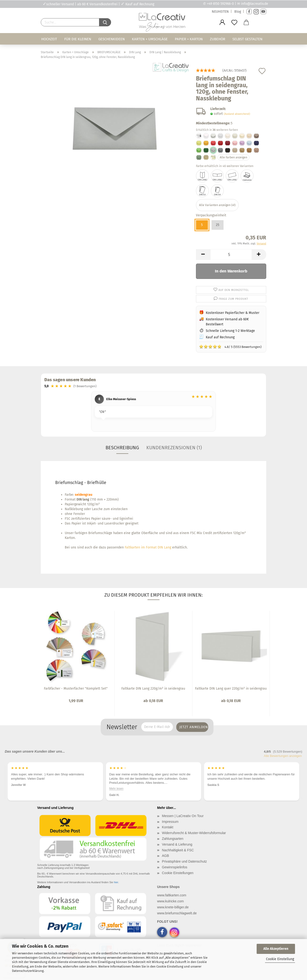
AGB (165, 856)
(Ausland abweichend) (237, 114)
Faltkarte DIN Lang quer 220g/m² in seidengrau (231, 689)
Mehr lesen (116, 789)
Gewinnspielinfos (175, 867)
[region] (153, 412)
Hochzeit (49, 39)
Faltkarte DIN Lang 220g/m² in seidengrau (153, 689)
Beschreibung (122, 448)
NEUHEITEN (220, 12)
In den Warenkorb (231, 271)
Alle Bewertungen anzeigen (283, 756)
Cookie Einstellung (280, 959)
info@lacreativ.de (255, 4)
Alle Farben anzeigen (233, 157)
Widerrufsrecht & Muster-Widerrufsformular (194, 833)
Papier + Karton (189, 39)
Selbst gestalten (247, 39)
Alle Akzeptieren (276, 949)
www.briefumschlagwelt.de (177, 913)
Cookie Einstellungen (178, 873)
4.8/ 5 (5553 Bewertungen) (230, 346)
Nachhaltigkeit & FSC (178, 850)
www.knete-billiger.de (173, 907)
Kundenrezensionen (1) (174, 448)
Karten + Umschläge (150, 39)
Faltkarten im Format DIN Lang (148, 547)
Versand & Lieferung (177, 844)
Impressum (170, 822)
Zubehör (218, 39)
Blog (238, 12)
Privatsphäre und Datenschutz (184, 861)
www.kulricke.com (170, 901)
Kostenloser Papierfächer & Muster (233, 313)
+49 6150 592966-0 (220, 4)
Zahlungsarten (173, 839)
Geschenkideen (112, 39)
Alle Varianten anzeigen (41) (217, 205)
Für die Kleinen (78, 39)
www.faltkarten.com (172, 895)
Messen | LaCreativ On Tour (183, 816)
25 (218, 225)
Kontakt (168, 827)
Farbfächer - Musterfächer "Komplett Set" (76, 689)
